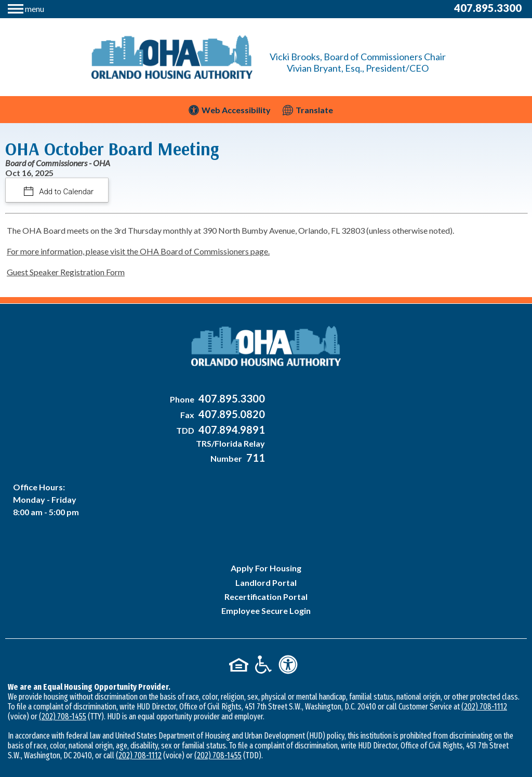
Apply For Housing (266, 495)
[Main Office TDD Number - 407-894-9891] (223, 431)
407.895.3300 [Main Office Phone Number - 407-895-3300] (488, 8)
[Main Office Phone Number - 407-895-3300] (223, 400)
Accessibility (357, 714)
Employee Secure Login (266, 537)
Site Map (309, 714)
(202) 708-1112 (484, 633)
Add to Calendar (66, 192)
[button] (26, 8)
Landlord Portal (266, 509)
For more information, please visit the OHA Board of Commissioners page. (138, 251)
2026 (169, 714)
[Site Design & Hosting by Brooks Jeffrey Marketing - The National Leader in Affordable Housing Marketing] (266, 748)
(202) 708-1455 (63, 643)
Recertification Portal (266, 523)
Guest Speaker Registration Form (66, 272)
